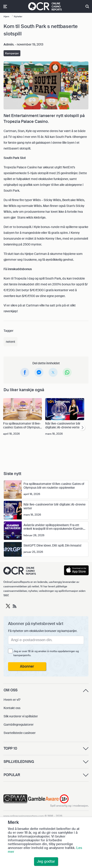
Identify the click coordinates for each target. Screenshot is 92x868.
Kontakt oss (12, 708)
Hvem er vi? (12, 700)
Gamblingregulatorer (19, 725)
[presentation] (82, 428)
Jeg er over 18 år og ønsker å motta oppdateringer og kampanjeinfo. (46, 653)
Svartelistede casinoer (20, 733)
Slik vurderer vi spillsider (21, 716)
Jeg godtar (46, 861)
